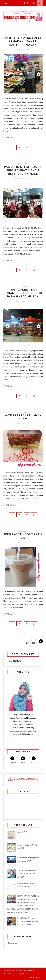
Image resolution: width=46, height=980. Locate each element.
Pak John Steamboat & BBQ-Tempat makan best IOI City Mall (23, 170)
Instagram (34, 760)
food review (23, 34)
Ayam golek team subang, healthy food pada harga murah (23, 293)
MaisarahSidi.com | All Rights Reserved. (16, 974)
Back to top (36, 977)
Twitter (23, 760)
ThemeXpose (23, 971)
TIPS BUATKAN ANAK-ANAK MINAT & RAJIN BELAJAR (27, 874)
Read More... (10, 138)
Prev (8, 74)
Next (38, 74)
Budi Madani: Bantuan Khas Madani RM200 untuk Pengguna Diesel (28, 921)
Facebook (12, 760)
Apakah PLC (22, 832)
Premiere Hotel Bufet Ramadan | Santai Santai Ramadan (23, 41)
